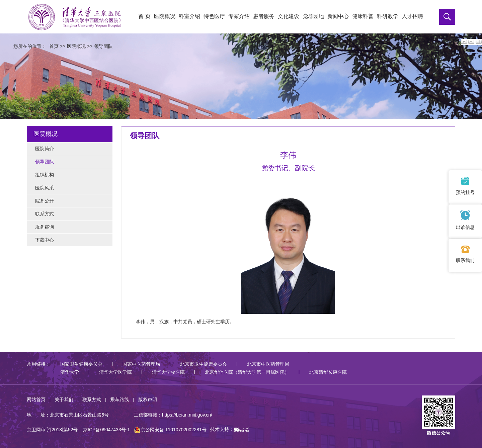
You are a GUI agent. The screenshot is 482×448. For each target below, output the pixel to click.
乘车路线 (119, 399)
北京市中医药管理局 (268, 364)
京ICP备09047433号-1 (106, 430)
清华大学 (70, 372)
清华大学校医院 (168, 372)
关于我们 (64, 399)
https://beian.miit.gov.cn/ (187, 415)
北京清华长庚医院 (328, 372)
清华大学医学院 (115, 372)
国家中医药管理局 (141, 364)
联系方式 (92, 399)
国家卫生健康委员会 (81, 364)
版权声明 (148, 399)
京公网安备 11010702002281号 (170, 430)
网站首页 (36, 399)
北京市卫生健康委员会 (204, 364)
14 (478, 42)
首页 (54, 46)
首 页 (144, 16)
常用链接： (38, 364)
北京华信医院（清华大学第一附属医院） (247, 372)
